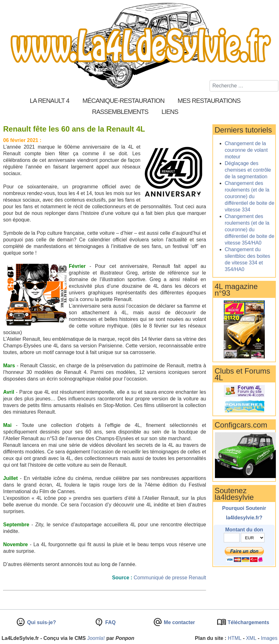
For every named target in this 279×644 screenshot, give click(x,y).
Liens (170, 112)
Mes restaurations (209, 101)
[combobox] (244, 86)
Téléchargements (248, 622)
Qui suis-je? (41, 622)
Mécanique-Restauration (123, 101)
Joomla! (96, 638)
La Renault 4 (49, 101)
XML (251, 638)
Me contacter (179, 622)
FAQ (110, 622)
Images (269, 638)
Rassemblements (120, 112)
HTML (235, 638)
